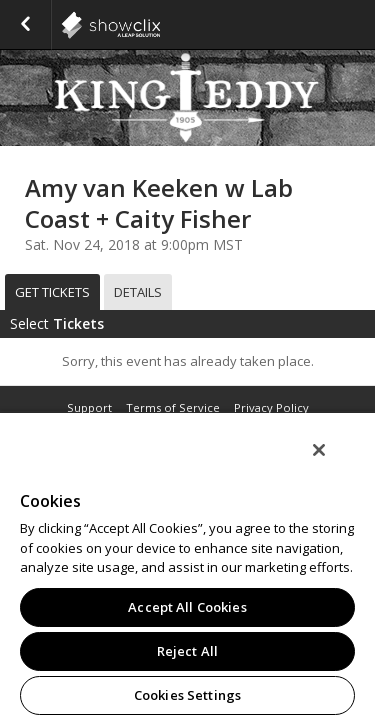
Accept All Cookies (187, 607)
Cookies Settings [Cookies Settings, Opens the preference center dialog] (187, 695)
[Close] (333, 463)
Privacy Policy (271, 407)
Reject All (187, 651)
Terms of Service (173, 407)
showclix (160, 25)
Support (89, 407)
